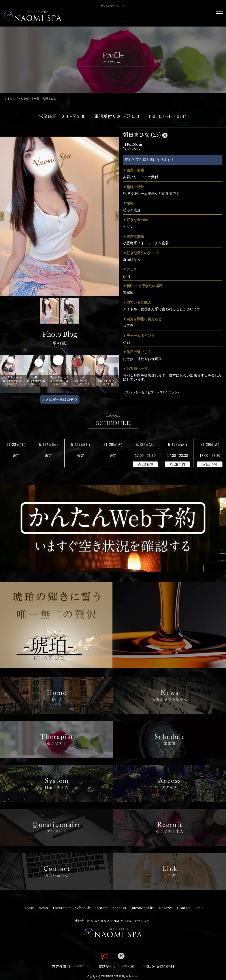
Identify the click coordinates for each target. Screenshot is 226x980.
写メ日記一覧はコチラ (60, 399)
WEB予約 (145, 464)
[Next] (117, 216)
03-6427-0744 (173, 116)
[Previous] (2, 216)
